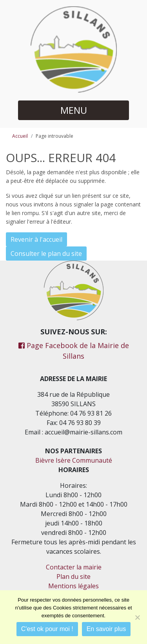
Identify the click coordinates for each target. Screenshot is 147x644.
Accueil (20, 136)
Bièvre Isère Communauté (74, 460)
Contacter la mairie (74, 567)
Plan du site (73, 576)
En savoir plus (106, 629)
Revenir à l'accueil (36, 239)
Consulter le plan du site (46, 254)
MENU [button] (74, 110)
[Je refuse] (137, 617)
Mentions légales (73, 586)
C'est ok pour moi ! (47, 629)
